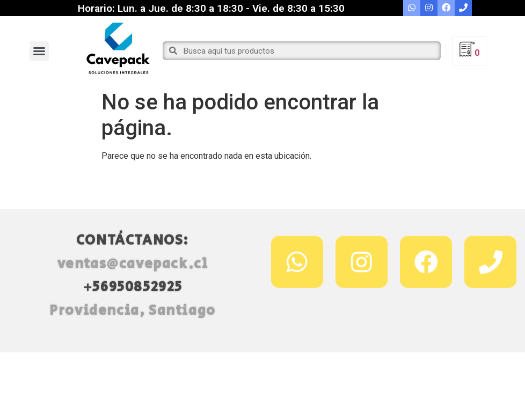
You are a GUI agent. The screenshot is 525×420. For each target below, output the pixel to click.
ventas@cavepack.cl (133, 279)
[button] (39, 51)
